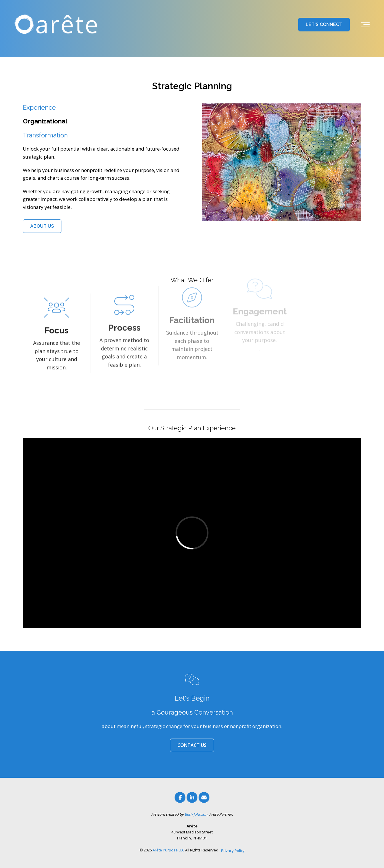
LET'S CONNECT (324, 24)
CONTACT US (192, 745)
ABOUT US (42, 226)
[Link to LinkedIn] (192, 797)
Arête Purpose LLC (168, 850)
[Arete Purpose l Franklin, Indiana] (57, 25)
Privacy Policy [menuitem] (233, 851)
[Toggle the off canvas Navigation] (365, 25)
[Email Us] (204, 797)
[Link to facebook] (180, 797)
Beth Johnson (196, 814)
